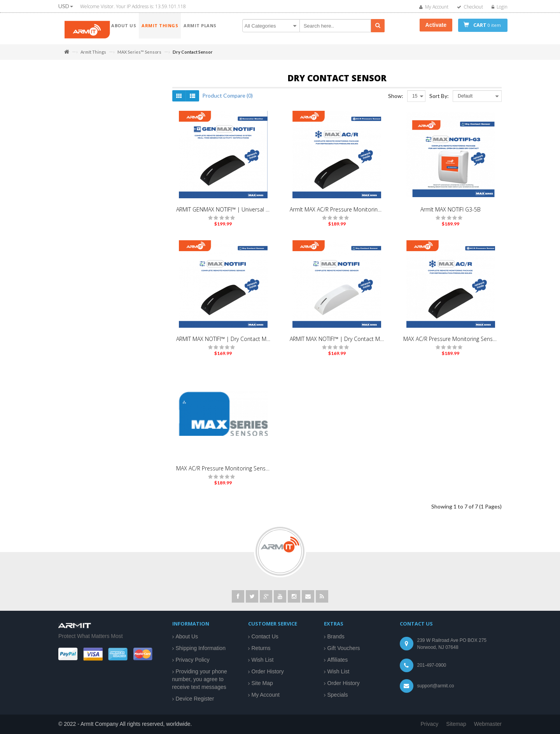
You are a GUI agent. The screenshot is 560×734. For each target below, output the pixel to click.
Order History (268, 671)
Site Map (262, 683)
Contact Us (265, 636)
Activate (436, 25)
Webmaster (488, 724)
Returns (261, 648)
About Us (187, 636)
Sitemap (456, 724)
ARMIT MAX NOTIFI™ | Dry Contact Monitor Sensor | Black (223, 343)
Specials (338, 695)
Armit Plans (77, 135)
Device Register (195, 699)
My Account (266, 695)
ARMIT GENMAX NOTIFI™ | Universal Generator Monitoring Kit (223, 213)
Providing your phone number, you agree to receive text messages (200, 679)
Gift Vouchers (344, 648)
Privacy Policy (193, 660)
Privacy (429, 724)
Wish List (263, 660)
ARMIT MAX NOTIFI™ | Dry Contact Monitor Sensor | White (337, 343)
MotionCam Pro (89, 118)
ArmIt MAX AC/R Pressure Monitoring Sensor (337, 213)
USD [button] (66, 6)
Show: (396, 100)
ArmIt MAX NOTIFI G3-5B (451, 213)
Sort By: (439, 100)
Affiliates (338, 660)
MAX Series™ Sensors (139, 52)
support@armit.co (436, 686)
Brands (336, 636)
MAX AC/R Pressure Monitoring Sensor (450, 343)
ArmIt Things (93, 52)
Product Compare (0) (227, 99)
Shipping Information (201, 648)
